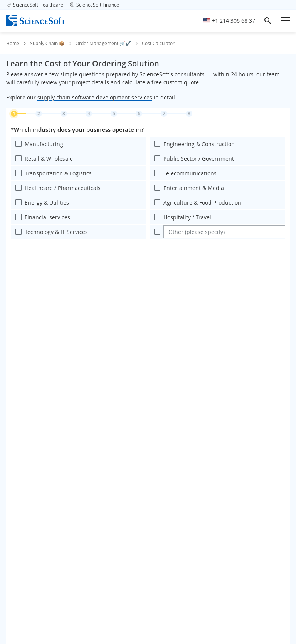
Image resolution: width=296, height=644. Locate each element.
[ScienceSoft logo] (35, 21)
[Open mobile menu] (285, 21)
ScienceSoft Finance (94, 5)
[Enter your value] (224, 232)
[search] (268, 21)
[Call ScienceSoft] (229, 21)
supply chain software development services (95, 97)
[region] (148, 182)
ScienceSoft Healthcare (35, 5)
